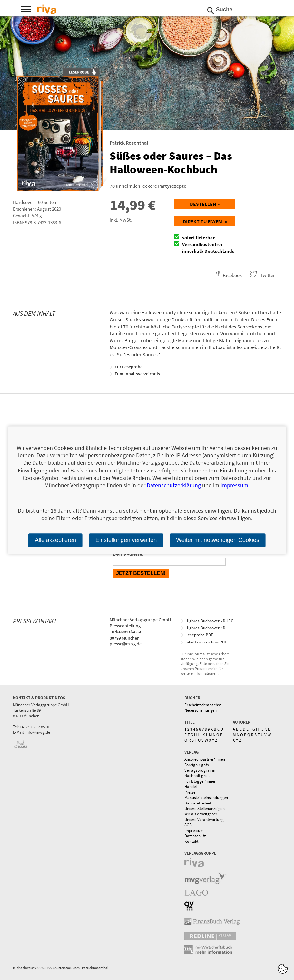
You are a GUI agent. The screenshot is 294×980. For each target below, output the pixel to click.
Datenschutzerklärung (174, 485)
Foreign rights (196, 765)
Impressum (194, 830)
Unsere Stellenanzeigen (205, 809)
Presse (190, 792)
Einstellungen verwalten (126, 540)
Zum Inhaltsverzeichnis (137, 374)
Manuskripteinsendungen (206, 798)
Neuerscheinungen (201, 710)
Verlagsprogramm (201, 770)
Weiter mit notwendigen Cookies (218, 540)
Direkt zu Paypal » (205, 221)
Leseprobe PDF (199, 635)
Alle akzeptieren (55, 540)
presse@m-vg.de (126, 644)
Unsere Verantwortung (204, 819)
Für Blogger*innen (200, 781)
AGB (188, 825)
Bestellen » (205, 204)
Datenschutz (195, 836)
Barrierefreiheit (198, 803)
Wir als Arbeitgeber (201, 814)
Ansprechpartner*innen (205, 759)
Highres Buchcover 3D (205, 628)
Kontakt (191, 841)
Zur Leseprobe (128, 367)
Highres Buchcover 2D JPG (209, 621)
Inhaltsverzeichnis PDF (206, 642)
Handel (191, 787)
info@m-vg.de (38, 732)
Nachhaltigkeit (197, 776)
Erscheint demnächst (203, 705)
